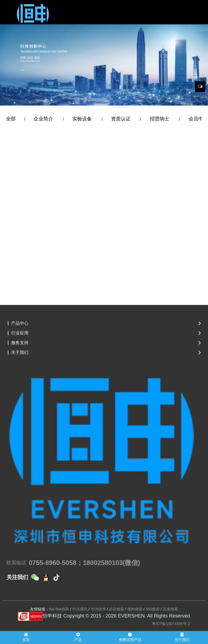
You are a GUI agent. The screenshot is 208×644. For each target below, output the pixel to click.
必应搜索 (116, 609)
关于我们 (20, 353)
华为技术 (98, 609)
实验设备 (83, 119)
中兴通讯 (80, 609)
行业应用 (20, 333)
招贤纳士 (160, 119)
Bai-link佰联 (59, 609)
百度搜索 (170, 609)
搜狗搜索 (135, 609)
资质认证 (121, 119)
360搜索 (153, 609)
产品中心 (20, 323)
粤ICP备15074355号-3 (171, 624)
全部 (11, 119)
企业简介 (44, 119)
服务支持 (20, 343)
